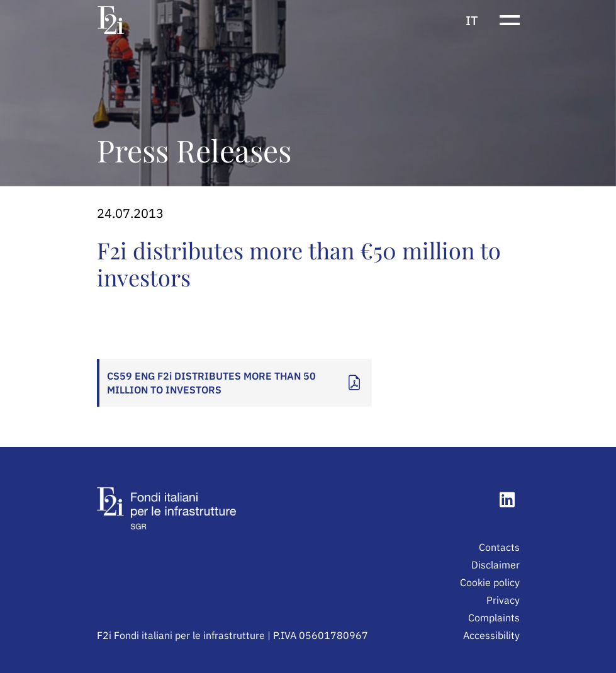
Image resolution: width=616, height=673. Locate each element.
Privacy (503, 600)
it (472, 20)
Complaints (494, 618)
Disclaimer (496, 565)
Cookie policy (490, 582)
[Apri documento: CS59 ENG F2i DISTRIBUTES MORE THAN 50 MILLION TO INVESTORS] (234, 383)
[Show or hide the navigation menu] (510, 20)
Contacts (499, 547)
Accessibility (491, 635)
